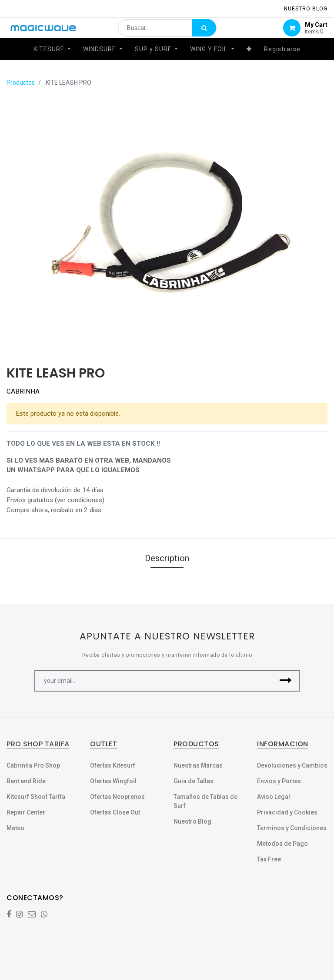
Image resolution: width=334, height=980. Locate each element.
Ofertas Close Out (115, 812)
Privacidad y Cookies (287, 812)
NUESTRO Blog (306, 9)
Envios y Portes (279, 781)
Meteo (15, 828)
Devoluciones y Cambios (292, 765)
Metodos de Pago (282, 844)
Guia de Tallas (194, 781)
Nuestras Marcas (198, 765)
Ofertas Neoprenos (117, 797)
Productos (21, 83)
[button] (249, 60)
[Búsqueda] (204, 33)
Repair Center (26, 812)
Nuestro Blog (192, 821)
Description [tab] (167, 558)
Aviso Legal (274, 797)
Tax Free (269, 859)
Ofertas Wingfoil (113, 781)
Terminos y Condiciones (292, 828)
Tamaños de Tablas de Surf (205, 801)
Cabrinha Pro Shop (33, 765)
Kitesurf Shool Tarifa (36, 797)
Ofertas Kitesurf (113, 765)
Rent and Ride (26, 781)
